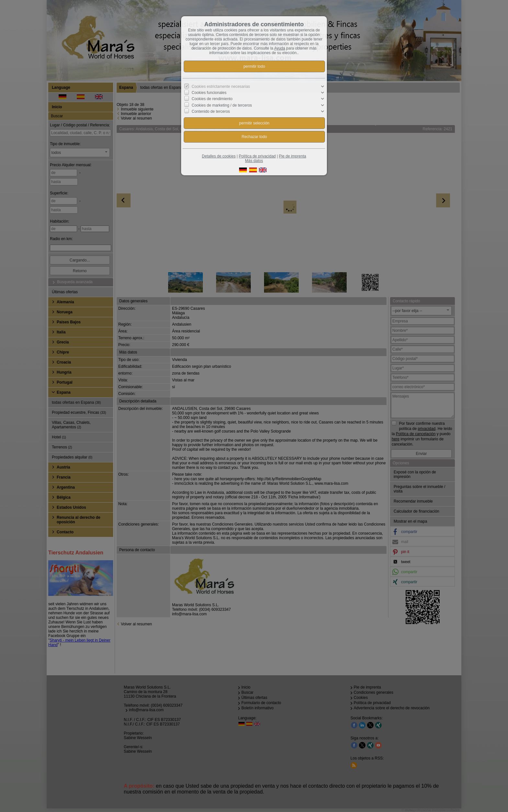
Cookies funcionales (209, 93)
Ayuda (280, 48)
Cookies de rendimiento (212, 99)
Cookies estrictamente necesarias (221, 87)
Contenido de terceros (211, 111)
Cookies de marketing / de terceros (222, 105)
